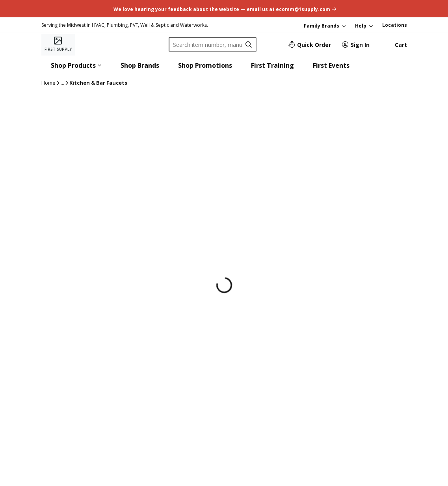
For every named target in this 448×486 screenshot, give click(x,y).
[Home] (58, 45)
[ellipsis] (62, 83)
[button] (76, 65)
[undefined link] (224, 8)
